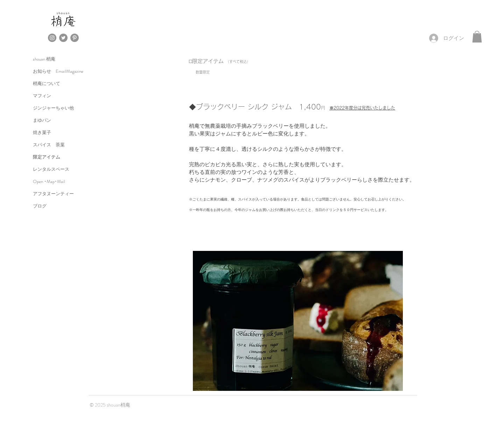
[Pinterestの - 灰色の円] (75, 38)
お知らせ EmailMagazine (58, 71)
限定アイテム (47, 157)
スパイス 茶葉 (49, 145)
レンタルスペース (51, 169)
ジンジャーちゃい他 (53, 108)
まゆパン (42, 120)
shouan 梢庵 (44, 59)
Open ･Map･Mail (49, 181)
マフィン (42, 96)
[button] (477, 37)
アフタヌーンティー (53, 194)
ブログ (40, 206)
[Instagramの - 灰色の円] (52, 38)
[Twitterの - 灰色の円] (63, 38)
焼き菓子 (42, 132)
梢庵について (47, 83)
